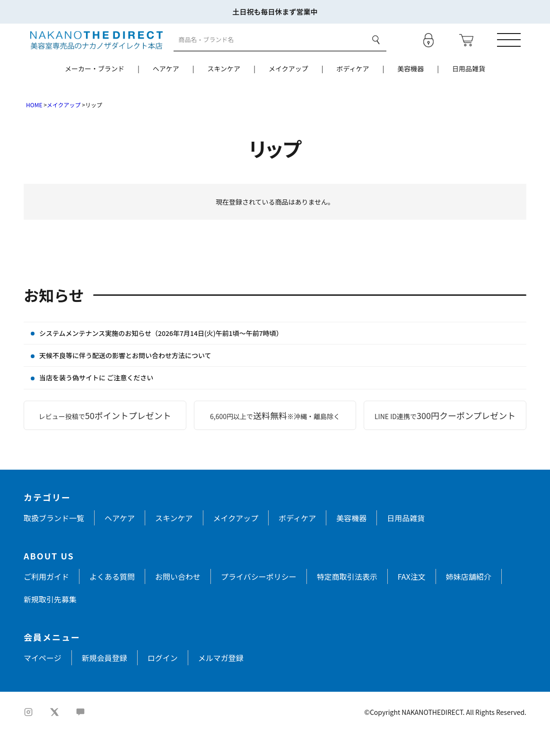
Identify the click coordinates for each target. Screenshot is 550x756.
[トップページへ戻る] (90, 51)
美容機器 (410, 92)
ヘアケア (166, 92)
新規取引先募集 (50, 623)
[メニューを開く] (515, 52)
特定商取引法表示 (347, 600)
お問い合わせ (178, 600)
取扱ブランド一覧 (54, 541)
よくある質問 (112, 600)
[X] (54, 736)
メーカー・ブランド (95, 92)
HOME (34, 128)
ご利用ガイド (46, 600)
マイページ (43, 681)
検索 (375, 52)
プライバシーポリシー (259, 600)
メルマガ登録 (221, 681)
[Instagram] (28, 736)
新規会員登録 (105, 681)
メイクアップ (288, 92)
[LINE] (80, 736)
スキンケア (224, 92)
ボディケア (353, 92)
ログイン (163, 681)
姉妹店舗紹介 (469, 600)
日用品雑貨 (469, 92)
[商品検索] (270, 52)
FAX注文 (412, 600)
